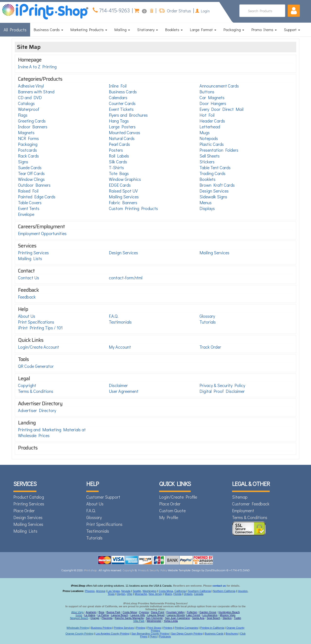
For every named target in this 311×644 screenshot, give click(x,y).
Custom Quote (172, 511)
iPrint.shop (90, 570)
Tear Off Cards (31, 173)
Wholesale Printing (78, 628)
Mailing (122, 30)
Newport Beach (79, 618)
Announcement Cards (219, 86)
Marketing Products (89, 30)
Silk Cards (118, 162)
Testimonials (120, 322)
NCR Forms (28, 138)
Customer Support (103, 497)
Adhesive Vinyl (31, 86)
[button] (294, 11)
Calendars (118, 97)
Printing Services (33, 253)
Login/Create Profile (178, 497)
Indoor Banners (33, 127)
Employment (243, 511)
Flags (23, 115)
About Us (27, 316)
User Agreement (124, 391)
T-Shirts (116, 168)
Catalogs (26, 103)
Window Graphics (125, 179)
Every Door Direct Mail (221, 109)
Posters (116, 150)
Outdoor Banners (34, 185)
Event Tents (29, 208)
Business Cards (48, 30)
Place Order (24, 511)
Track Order (210, 347)
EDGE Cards (120, 185)
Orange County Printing (79, 634)
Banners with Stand (36, 92)
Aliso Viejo (77, 612)
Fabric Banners (123, 203)
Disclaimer (118, 385)
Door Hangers (213, 103)
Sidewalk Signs (213, 197)
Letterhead (210, 127)
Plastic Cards (212, 144)
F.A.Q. (114, 316)
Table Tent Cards (215, 168)
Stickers (207, 162)
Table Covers (30, 203)
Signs (23, 162)
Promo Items (264, 30)
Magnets (26, 132)
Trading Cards (212, 173)
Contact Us (29, 278)
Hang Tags (119, 121)
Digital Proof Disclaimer (222, 391)
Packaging (234, 30)
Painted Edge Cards (37, 197)
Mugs (205, 132)
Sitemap (240, 497)
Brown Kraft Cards (217, 185)
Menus (206, 203)
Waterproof (29, 109)
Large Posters (122, 127)
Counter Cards (122, 103)
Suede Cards (30, 168)
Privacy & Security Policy (222, 385)
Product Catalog (29, 497)
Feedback (27, 297)
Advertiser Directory (37, 410)
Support (292, 30)
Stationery (148, 30)
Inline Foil (118, 86)
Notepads (209, 138)
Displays (207, 208)
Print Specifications (36, 322)
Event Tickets (121, 109)
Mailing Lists (30, 258)
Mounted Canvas (125, 132)
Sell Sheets (210, 156)
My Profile (169, 517)
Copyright (27, 385)
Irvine (79, 615)
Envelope (26, 214)
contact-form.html (126, 278)
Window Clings (31, 179)
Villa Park (139, 621)
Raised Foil (28, 191)
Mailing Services (124, 197)
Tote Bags (119, 173)
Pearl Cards (119, 144)
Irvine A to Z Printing (37, 67)
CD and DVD (30, 97)
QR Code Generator (36, 366)
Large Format (203, 30)
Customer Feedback (251, 504)
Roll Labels (119, 156)
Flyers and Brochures (128, 115)
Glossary (207, 316)
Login (203, 11)
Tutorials (208, 322)
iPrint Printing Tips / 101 (40, 328)
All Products (15, 30)
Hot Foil (207, 115)
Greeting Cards (32, 121)
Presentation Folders (219, 150)
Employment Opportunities (42, 233)
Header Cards (212, 121)
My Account (120, 347)
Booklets (174, 30)
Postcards (27, 150)
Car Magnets (212, 97)
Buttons (207, 92)
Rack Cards (28, 156)
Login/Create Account (39, 347)
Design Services (214, 191)
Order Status (178, 11)
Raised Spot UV (123, 191)
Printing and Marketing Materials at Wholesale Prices (52, 432)
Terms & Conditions (36, 391)
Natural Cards (122, 138)
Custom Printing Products (133, 208)
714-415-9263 (114, 10)
